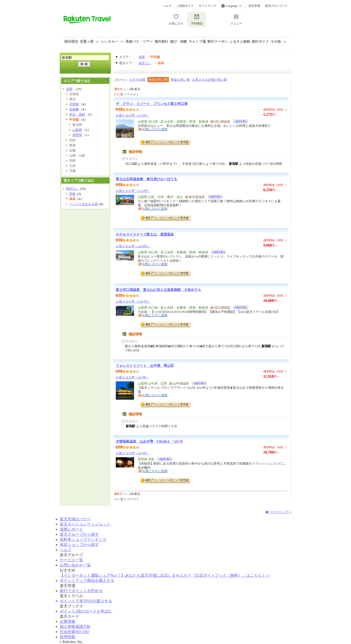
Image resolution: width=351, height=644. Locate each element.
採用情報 (68, 637)
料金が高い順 (180, 80)
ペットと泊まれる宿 (83, 204)
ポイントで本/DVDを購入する (86, 601)
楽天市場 (254, 6)
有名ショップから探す (79, 545)
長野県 (77, 135)
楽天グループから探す (79, 534)
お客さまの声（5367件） (133, 302)
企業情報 (68, 621)
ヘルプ (167, 6)
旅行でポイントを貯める (81, 591)
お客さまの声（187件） (132, 453)
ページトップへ (280, 512)
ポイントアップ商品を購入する (87, 580)
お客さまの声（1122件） (133, 191)
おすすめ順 (138, 80)
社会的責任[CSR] (74, 632)
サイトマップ (207, 6)
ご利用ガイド (185, 6)
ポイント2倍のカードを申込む (86, 611)
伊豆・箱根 (77, 114)
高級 (72, 194)
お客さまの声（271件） (132, 115)
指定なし (145, 63)
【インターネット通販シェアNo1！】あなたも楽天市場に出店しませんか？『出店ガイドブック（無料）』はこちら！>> (165, 575)
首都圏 (74, 109)
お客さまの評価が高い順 (210, 80)
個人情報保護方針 (75, 627)
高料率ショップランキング (83, 540)
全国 (142, 57)
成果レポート (71, 529)
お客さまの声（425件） (132, 377)
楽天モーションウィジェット (85, 524)
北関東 (74, 104)
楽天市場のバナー (75, 519)
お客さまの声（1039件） (133, 246)
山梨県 (77, 130)
